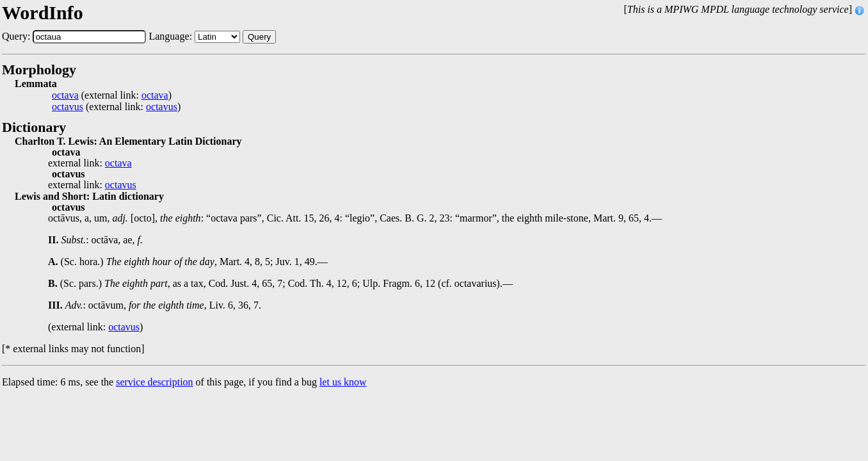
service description (154, 382)
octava (65, 95)
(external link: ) (112, 95)
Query (259, 37)
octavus (68, 107)
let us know (343, 382)
